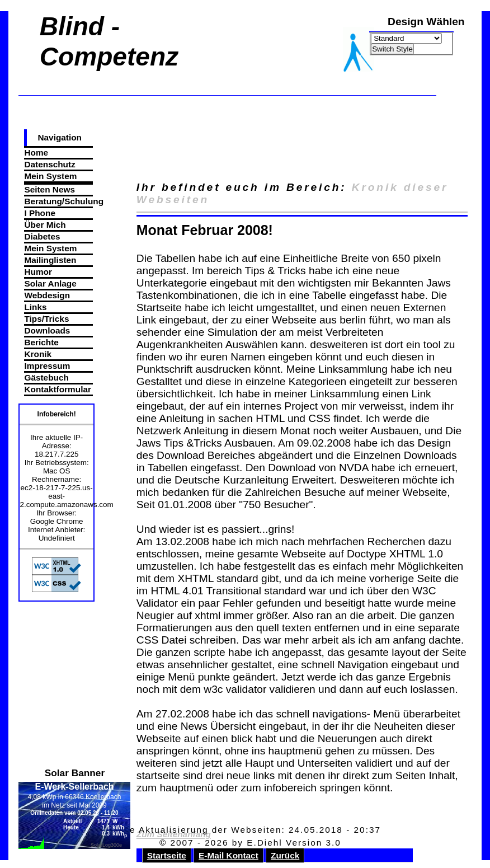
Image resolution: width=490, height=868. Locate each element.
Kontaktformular (57, 389)
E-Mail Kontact (228, 855)
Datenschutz (50, 164)
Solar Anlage (50, 283)
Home (36, 153)
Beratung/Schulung (58, 201)
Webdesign (47, 295)
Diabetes (42, 236)
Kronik (38, 354)
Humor (38, 272)
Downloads (47, 330)
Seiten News (49, 189)
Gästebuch (46, 377)
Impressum (47, 366)
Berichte (41, 342)
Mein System (50, 176)
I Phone (39, 213)
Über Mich (45, 225)
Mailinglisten (50, 260)
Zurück (285, 855)
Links (35, 307)
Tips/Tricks (46, 319)
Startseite (167, 855)
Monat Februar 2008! (205, 230)
